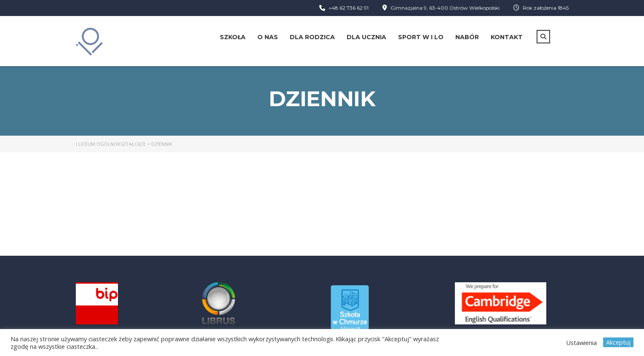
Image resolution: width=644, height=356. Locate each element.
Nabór (467, 37)
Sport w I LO (421, 37)
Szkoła (233, 37)
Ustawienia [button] (581, 343)
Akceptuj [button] (618, 342)
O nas (268, 37)
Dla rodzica (312, 37)
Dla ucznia (366, 37)
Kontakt (507, 37)
